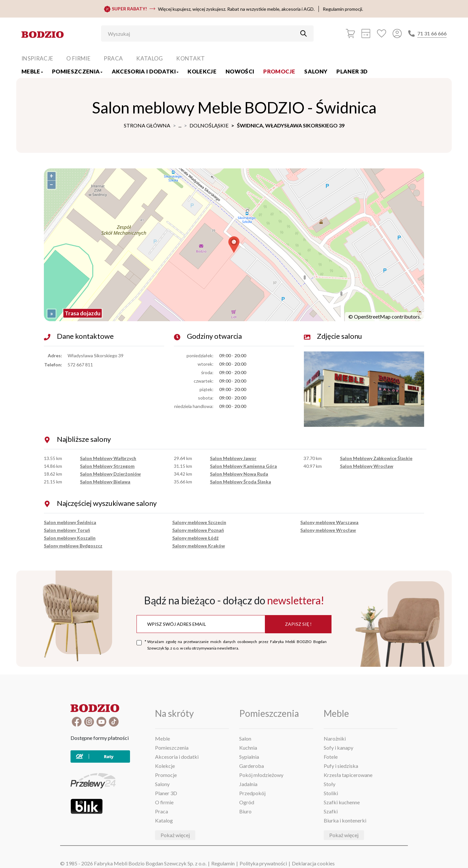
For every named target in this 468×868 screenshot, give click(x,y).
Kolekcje (202, 71)
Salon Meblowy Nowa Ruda (239, 474)
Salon (245, 738)
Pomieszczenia (77, 71)
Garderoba (252, 766)
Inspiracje (37, 58)
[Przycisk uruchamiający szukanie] (304, 33)
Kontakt (190, 58)
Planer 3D (352, 71)
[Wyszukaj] (202, 33)
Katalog (149, 58)
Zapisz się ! (298, 624)
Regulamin (223, 863)
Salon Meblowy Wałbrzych (108, 458)
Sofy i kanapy (338, 748)
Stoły (330, 784)
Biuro (245, 811)
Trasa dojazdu (83, 313)
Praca (113, 58)
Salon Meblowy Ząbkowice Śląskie (376, 458)
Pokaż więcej (175, 835)
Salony (316, 71)
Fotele (331, 757)
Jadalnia (248, 784)
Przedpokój (252, 793)
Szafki (331, 811)
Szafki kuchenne (342, 802)
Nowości (240, 71)
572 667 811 (80, 365)
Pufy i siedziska (341, 766)
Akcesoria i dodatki (145, 71)
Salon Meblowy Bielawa (105, 482)
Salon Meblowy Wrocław (367, 466)
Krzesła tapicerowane (348, 775)
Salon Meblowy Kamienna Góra (243, 466)
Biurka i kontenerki (345, 820)
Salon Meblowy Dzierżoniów (110, 474)
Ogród (247, 802)
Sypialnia (249, 757)
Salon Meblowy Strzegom (107, 466)
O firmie (78, 58)
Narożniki (335, 738)
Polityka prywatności (263, 863)
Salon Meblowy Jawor (233, 458)
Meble (32, 71)
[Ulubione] (382, 33)
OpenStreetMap (372, 316)
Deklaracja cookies (313, 863)
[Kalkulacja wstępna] (366, 33)
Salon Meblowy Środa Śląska (240, 482)
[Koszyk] (350, 33)
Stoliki (331, 793)
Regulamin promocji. (343, 9)
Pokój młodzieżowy (261, 775)
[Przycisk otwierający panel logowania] (397, 33)
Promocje (279, 71)
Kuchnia (248, 748)
